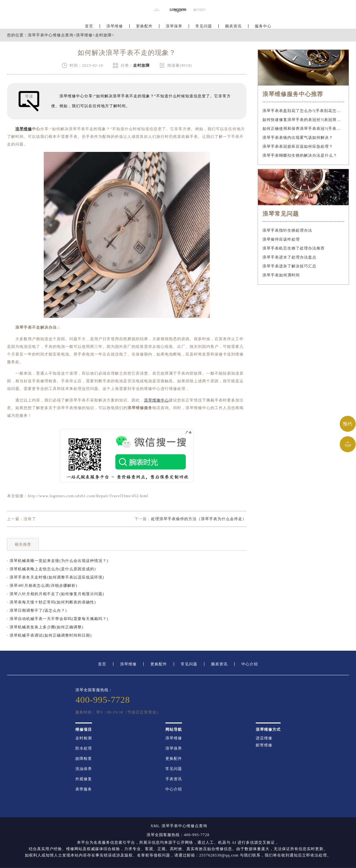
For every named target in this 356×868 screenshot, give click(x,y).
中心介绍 (250, 664)
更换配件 (144, 24)
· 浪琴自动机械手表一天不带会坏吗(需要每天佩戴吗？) (58, 619)
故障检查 (84, 759)
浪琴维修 (115, 24)
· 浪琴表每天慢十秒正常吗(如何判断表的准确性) (51, 602)
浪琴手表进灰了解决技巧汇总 (289, 266)
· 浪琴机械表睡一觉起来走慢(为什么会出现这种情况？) (58, 561)
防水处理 (84, 748)
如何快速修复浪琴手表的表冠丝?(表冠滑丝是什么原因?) (303, 120)
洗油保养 (84, 769)
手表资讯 (174, 779)
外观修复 (84, 779)
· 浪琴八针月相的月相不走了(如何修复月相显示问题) (56, 594)
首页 (89, 24)
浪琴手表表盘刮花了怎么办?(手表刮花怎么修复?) (303, 111)
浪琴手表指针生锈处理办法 (287, 230)
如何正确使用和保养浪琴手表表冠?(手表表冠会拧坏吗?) (303, 129)
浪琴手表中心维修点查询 (51, 35)
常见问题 (204, 24)
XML (155, 826)
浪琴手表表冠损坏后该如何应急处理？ (298, 146)
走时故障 (103, 35)
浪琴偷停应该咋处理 (281, 239)
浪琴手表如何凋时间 (281, 275)
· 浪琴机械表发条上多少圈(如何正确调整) (45, 627)
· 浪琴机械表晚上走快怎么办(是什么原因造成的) (51, 569)
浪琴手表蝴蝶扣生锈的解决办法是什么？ (300, 155)
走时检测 (84, 738)
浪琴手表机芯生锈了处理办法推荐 (294, 248)
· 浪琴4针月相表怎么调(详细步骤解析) (42, 586)
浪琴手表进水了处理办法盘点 (289, 257)
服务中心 (263, 24)
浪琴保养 (174, 24)
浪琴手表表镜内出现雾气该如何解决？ (298, 138)
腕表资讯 (233, 24)
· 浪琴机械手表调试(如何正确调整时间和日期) (49, 635)
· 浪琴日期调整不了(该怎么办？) (37, 610)
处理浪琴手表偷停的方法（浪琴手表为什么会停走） (199, 519)
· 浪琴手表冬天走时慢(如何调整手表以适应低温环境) (56, 577)
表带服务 (84, 789)
